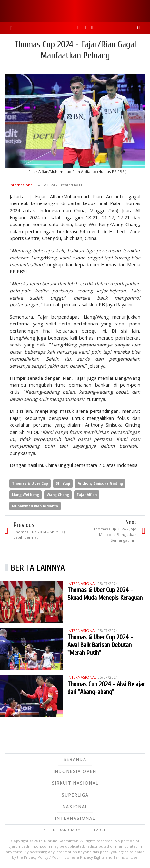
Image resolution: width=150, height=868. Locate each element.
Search (99, 830)
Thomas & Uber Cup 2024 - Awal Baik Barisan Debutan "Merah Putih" (100, 645)
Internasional (22, 185)
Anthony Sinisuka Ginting (100, 483)
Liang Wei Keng (25, 494)
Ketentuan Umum (62, 830)
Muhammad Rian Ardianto (35, 506)
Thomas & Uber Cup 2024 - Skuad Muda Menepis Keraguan (105, 594)
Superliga (75, 795)
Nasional (75, 807)
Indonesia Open (75, 771)
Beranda (75, 759)
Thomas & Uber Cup (30, 483)
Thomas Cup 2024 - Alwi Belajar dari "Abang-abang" (106, 688)
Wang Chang (58, 494)
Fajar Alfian (87, 494)
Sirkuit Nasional (75, 783)
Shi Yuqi (63, 483)
